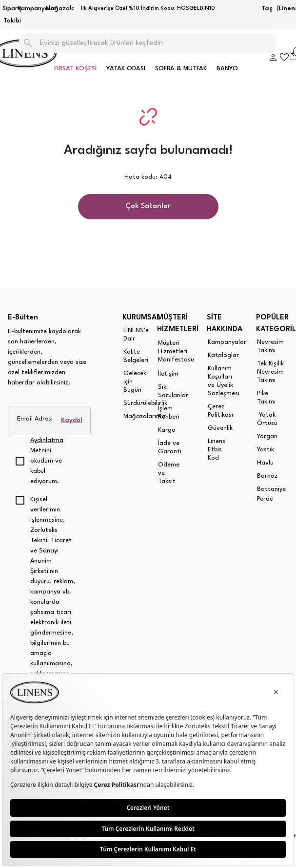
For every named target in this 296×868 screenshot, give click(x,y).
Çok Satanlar (148, 206)
